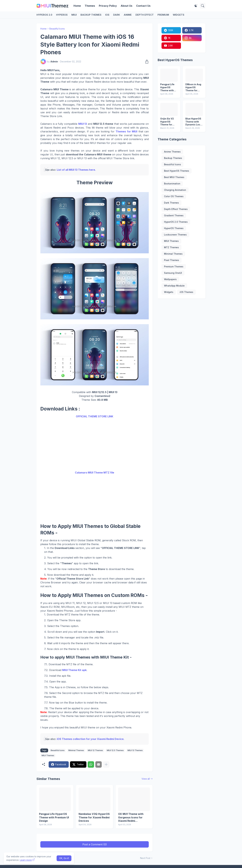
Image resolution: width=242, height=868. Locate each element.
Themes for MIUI (126, 131)
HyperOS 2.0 (44, 15)
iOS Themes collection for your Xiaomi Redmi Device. (91, 739)
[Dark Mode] (196, 6)
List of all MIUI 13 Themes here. (76, 170)
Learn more (26, 860)
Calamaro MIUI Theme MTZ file (95, 473)
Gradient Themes (174, 215)
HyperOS (62, 15)
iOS (107, 15)
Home (77, 6)
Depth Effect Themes (176, 209)
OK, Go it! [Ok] (64, 858)
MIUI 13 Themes (135, 750)
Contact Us (143, 6)
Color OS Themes (174, 196)
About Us (126, 6)
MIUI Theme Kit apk (74, 670)
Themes (90, 6)
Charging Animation (175, 190)
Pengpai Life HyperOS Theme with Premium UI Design (54, 817)
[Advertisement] (95, 444)
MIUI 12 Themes (95, 750)
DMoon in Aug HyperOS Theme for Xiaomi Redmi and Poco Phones (193, 88)
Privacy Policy (108, 6)
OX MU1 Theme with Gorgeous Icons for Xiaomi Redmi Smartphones (131, 818)
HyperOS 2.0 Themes (176, 222)
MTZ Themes (171, 247)
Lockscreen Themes (175, 235)
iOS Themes (186, 292)
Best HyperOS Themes (177, 171)
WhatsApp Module (174, 286)
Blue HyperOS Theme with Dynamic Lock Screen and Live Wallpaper (194, 122)
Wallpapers (170, 279)
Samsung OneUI (173, 273)
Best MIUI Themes (174, 177)
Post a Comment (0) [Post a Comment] (95, 844)
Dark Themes (171, 203)
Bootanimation (172, 184)
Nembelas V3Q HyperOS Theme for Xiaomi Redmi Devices (94, 817)
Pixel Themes (172, 260)
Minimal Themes (76, 750)
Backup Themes (91, 15)
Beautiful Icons (57, 29)
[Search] (203, 6)
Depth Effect (145, 15)
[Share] (146, 62)
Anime (128, 15)
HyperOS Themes (174, 228)
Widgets (179, 15)
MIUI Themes (48, 755)
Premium (163, 15)
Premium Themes (174, 266)
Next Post (145, 858)
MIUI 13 (83, 124)
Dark (117, 15)
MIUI (74, 15)
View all (146, 779)
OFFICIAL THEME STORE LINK (95, 416)
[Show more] (106, 764)
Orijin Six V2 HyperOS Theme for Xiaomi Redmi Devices (168, 122)
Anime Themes (172, 152)
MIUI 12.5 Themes (115, 750)
